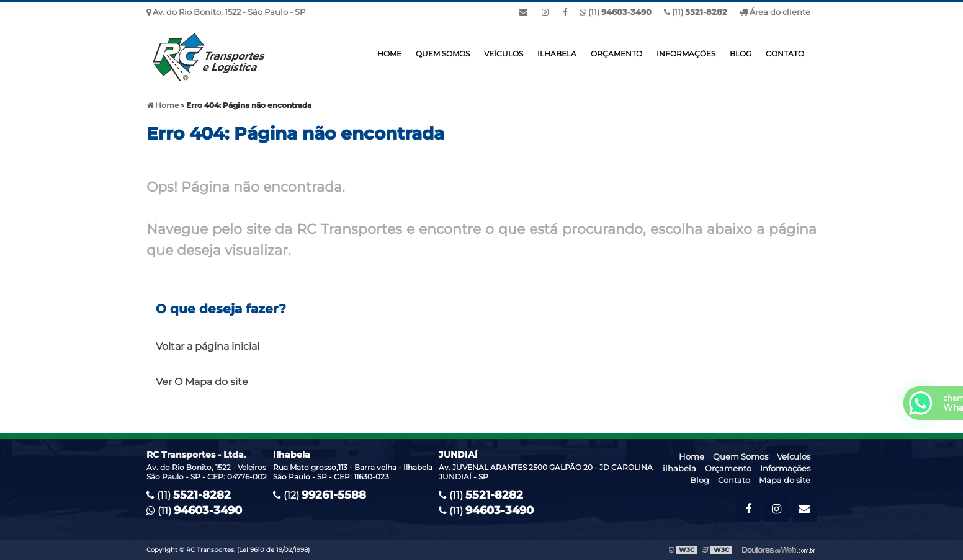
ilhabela (557, 54)
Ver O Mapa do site (202, 382)
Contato (785, 54)
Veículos (504, 54)
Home (389, 54)
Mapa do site (785, 480)
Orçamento (616, 54)
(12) (320, 495)
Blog (741, 54)
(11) (696, 12)
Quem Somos (443, 54)
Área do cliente (775, 12)
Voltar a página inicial (208, 346)
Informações (686, 54)
